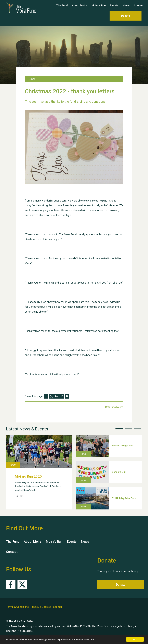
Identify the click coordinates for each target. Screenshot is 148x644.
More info (89, 640)
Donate (126, 18)
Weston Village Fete (123, 446)
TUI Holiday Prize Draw (124, 498)
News (126, 8)
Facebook (11, 584)
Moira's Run (99, 8)
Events (114, 8)
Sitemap (58, 607)
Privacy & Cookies (41, 607)
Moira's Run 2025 (28, 476)
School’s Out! (119, 472)
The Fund (62, 8)
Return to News (114, 407)
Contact (139, 8)
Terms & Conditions (17, 607)
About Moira (80, 8)
